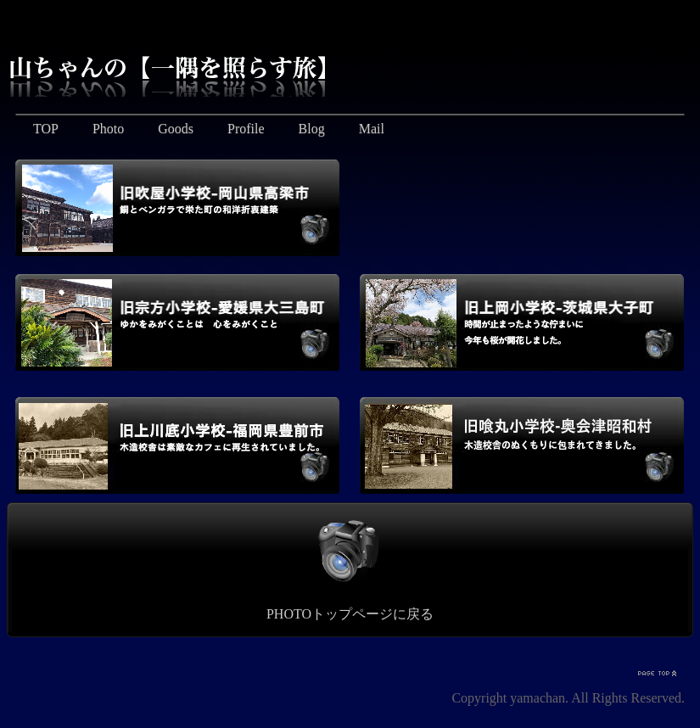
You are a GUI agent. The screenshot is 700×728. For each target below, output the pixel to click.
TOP (46, 129)
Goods (176, 129)
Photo (108, 129)
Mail (372, 129)
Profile (246, 129)
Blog (312, 129)
